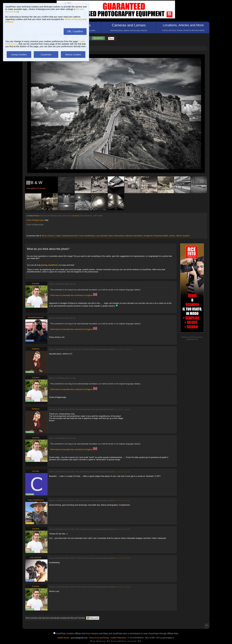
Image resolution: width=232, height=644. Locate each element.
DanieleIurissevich (70, 236)
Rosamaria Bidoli (161, 236)
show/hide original (123, 349)
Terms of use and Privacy (99, 638)
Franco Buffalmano (87, 236)
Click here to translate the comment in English (74, 295)
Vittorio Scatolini (183, 236)
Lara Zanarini (102, 236)
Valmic (172, 236)
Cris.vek (36, 471)
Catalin (58, 236)
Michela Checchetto (134, 236)
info (196, 339)
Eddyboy (36, 349)
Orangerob (148, 236)
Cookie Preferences (118, 638)
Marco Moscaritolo (116, 236)
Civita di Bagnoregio (35, 220)
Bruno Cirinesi (48, 236)
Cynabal (76, 216)
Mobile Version (64, 638)
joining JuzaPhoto (49, 265)
